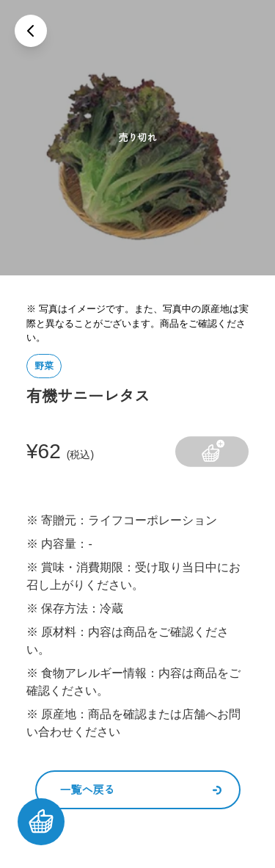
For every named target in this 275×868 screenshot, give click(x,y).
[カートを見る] (41, 822)
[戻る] (31, 31)
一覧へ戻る (141, 790)
